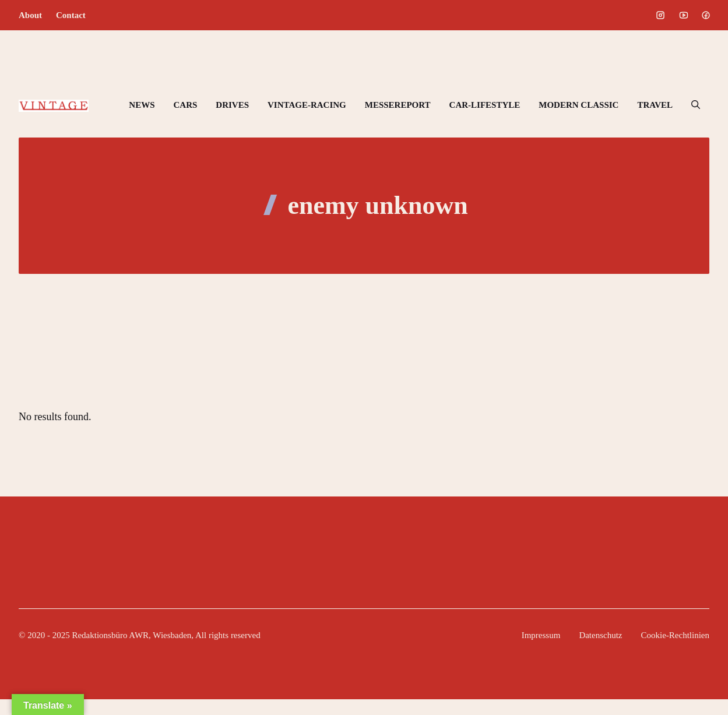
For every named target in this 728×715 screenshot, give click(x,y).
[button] (696, 105)
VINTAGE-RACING (307, 105)
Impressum (541, 635)
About (30, 15)
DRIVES (232, 105)
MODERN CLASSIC (578, 105)
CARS (185, 105)
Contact (71, 15)
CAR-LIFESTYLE (485, 105)
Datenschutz (600, 635)
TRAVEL (655, 105)
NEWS (142, 105)
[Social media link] (660, 15)
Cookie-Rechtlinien (675, 635)
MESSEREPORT (398, 105)
